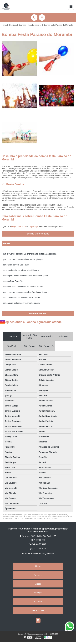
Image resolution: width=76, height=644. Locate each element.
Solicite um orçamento (38, 234)
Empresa (38, 575)
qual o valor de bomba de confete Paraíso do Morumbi (26, 292)
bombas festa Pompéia (13, 281)
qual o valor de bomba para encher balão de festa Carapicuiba (30, 254)
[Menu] (71, 6)
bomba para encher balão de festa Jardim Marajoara (25, 276)
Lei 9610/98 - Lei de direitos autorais (44, 518)
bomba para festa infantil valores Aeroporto (21, 303)
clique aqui (33, 226)
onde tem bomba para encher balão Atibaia (21, 298)
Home (38, 566)
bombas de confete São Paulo (16, 265)
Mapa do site (38, 610)
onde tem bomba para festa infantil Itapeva (21, 270)
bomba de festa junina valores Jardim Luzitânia (23, 287)
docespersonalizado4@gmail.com (38, 553)
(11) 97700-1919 (19, 226)
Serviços (38, 593)
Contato (38, 602)
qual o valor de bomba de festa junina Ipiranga (23, 259)
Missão (38, 584)
